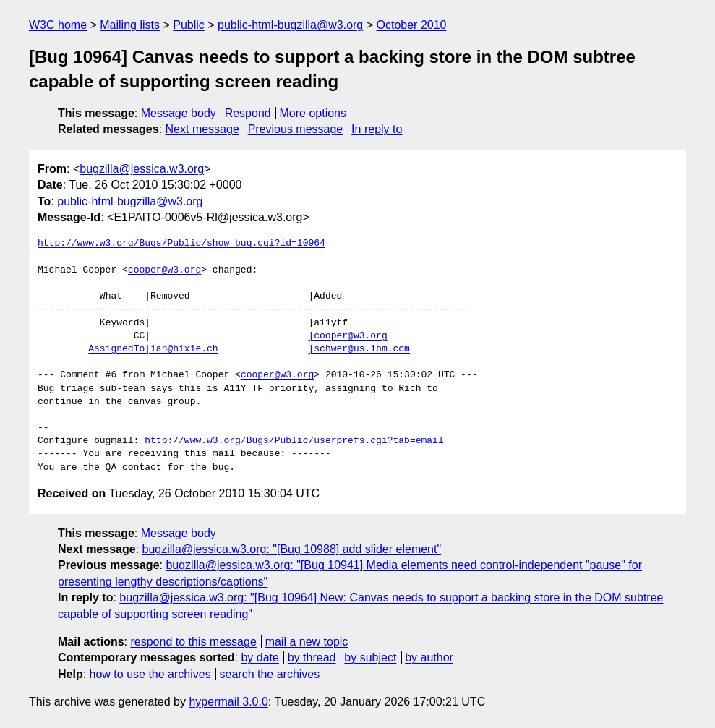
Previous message (296, 129)
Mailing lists (130, 25)
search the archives (270, 674)
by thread (312, 658)
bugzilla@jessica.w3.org (142, 169)
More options (313, 113)
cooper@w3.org (164, 270)
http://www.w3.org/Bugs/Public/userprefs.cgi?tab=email (294, 441)
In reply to (377, 129)
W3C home (58, 25)
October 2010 (412, 25)
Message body (179, 113)
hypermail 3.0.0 (228, 702)
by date (260, 658)
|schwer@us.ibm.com (359, 349)
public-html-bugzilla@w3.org (290, 25)
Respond (248, 113)
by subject (370, 658)
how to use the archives (150, 674)
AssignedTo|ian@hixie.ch (153, 349)
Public (189, 25)
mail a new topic (307, 642)
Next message (202, 129)
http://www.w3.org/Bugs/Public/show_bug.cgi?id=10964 (181, 244)
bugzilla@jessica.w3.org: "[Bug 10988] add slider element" (292, 549)
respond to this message (193, 642)
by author (429, 658)
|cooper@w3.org (347, 336)
